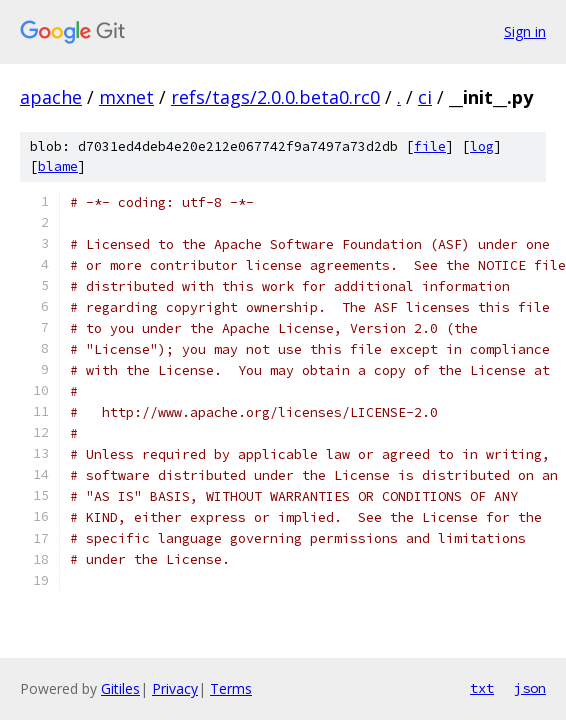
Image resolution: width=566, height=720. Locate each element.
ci (425, 97)
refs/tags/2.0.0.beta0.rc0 (275, 97)
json (530, 688)
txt (482, 688)
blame (58, 166)
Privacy (175, 688)
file (430, 146)
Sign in (525, 31)
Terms (231, 688)
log (482, 146)
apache (51, 97)
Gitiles (120, 688)
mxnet (126, 97)
